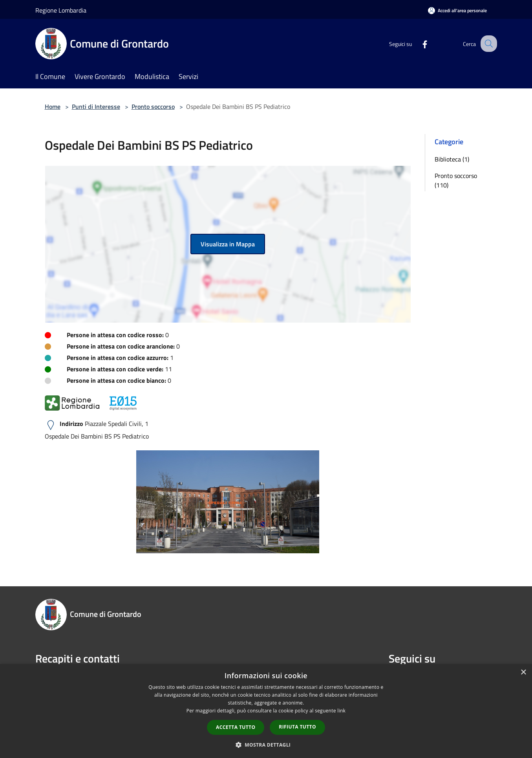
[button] (266, 745)
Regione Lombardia (61, 10)
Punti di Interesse (96, 106)
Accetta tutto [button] (236, 727)
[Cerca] (488, 44)
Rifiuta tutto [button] (297, 727)
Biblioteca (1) (452, 159)
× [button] (523, 673)
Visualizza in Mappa (228, 244)
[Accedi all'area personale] (457, 10)
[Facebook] (418, 43)
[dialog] (266, 711)
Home (53, 106)
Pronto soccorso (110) (456, 180)
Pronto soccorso (153, 106)
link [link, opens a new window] (341, 711)
